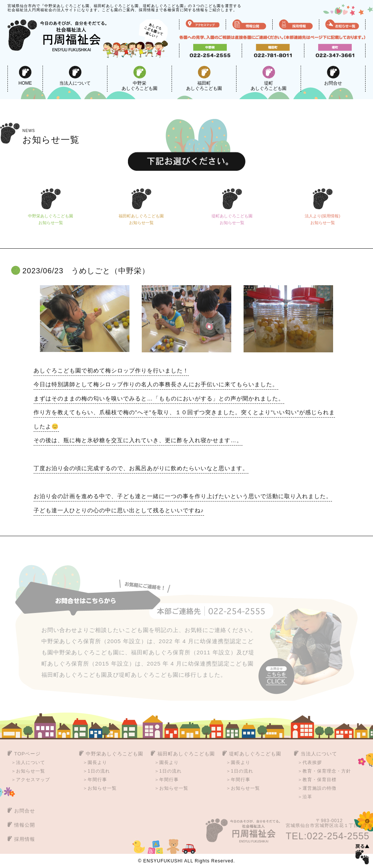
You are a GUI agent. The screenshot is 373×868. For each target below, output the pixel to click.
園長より (97, 762)
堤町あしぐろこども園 (269, 78)
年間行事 (97, 780)
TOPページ (28, 754)
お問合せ (333, 76)
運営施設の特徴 (319, 788)
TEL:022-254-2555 (327, 836)
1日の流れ (99, 771)
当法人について (75, 76)
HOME (25, 76)
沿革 (307, 797)
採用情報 (25, 839)
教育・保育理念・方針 (327, 771)
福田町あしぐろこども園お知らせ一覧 (141, 221)
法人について (31, 762)
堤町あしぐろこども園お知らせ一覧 (232, 221)
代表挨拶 (312, 762)
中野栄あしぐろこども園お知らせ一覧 (51, 221)
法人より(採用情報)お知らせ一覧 (322, 221)
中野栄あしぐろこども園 (140, 78)
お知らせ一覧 (51, 137)
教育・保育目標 (319, 780)
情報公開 (25, 825)
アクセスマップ (33, 780)
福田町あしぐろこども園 (204, 78)
